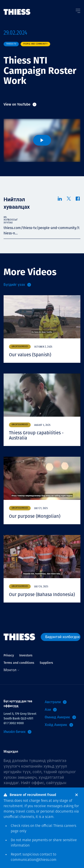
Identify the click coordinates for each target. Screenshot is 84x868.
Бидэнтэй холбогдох (63, 637)
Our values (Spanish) (30, 355)
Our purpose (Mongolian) (35, 516)
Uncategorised (20, 347)
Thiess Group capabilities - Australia (36, 435)
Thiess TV (11, 44)
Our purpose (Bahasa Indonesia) (42, 594)
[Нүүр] (17, 7)
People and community (35, 44)
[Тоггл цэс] (78, 10)
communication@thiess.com (34, 860)
